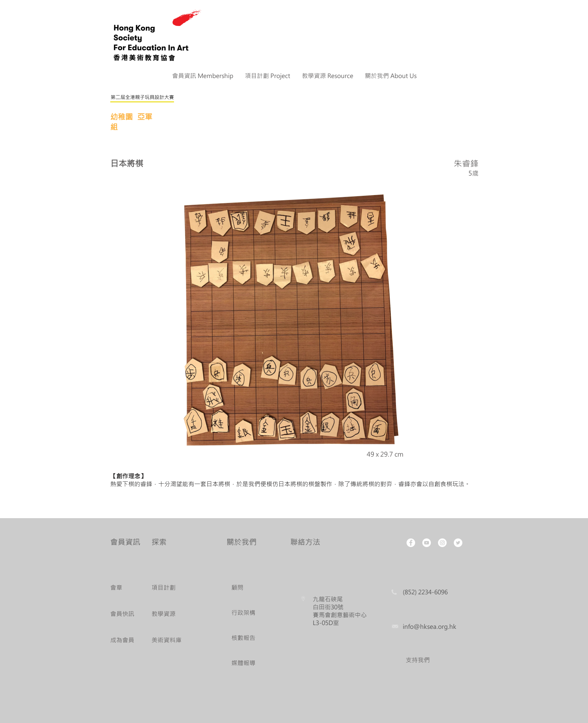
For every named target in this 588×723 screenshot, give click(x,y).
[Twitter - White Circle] (458, 543)
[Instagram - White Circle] (442, 543)
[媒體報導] (245, 663)
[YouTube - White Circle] (427, 543)
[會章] (124, 588)
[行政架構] (245, 613)
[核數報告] (245, 638)
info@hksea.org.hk (430, 626)
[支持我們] (418, 660)
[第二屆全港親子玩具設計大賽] (142, 97)
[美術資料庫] (173, 640)
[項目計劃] (173, 588)
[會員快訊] (124, 614)
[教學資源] (173, 614)
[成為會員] (124, 640)
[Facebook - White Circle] (411, 543)
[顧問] (245, 588)
